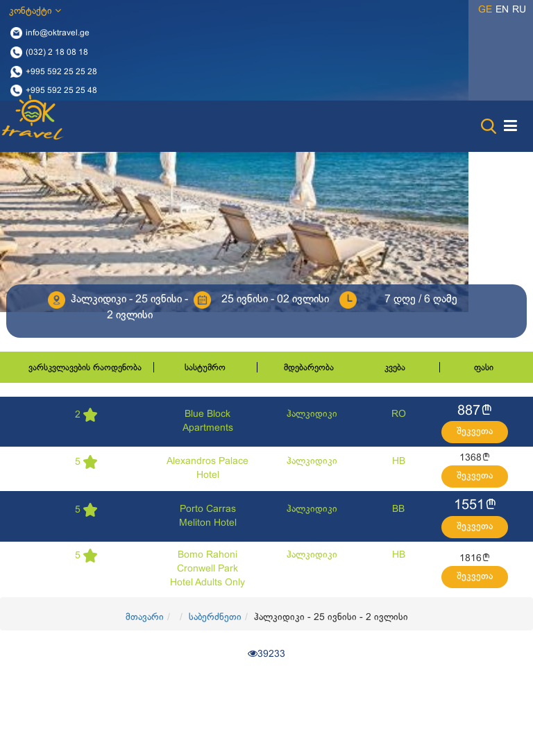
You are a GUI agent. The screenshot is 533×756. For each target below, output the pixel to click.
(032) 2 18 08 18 (57, 52)
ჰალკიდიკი (312, 414)
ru (519, 10)
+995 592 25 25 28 (61, 71)
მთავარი (145, 618)
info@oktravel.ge (58, 33)
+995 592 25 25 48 (61, 91)
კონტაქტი (35, 11)
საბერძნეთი (215, 618)
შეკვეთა (475, 432)
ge (485, 10)
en (502, 10)
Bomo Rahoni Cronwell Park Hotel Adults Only (208, 569)
